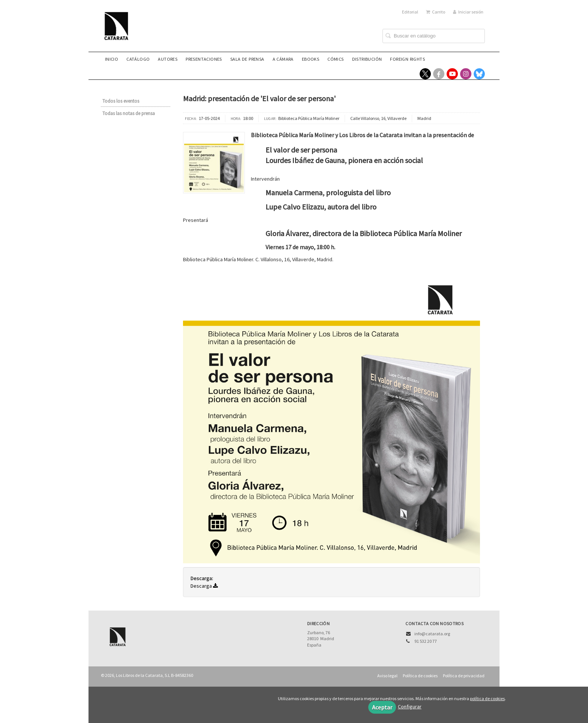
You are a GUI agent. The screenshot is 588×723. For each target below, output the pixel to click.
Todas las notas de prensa (129, 113)
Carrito (436, 12)
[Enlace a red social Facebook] (439, 74)
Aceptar (382, 707)
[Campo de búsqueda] (434, 36)
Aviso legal (387, 676)
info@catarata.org (432, 634)
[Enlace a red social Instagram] (466, 74)
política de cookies (487, 698)
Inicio (112, 59)
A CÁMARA (283, 59)
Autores (168, 59)
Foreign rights (407, 59)
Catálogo (138, 59)
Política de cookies (420, 676)
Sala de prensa (247, 59)
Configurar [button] (410, 707)
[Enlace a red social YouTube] (452, 74)
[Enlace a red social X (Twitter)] (425, 74)
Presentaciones (204, 59)
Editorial (410, 12)
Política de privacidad (464, 676)
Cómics (335, 59)
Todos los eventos (121, 101)
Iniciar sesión (468, 12)
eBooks (310, 59)
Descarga (204, 586)
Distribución (367, 59)
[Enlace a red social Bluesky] (479, 74)
